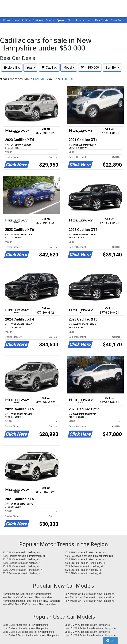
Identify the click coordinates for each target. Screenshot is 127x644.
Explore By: (12, 68)
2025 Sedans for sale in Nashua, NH (22, 563)
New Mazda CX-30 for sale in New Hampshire (89, 597)
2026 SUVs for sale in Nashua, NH (21, 552)
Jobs (90, 20)
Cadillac (49, 67)
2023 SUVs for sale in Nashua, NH (83, 570)
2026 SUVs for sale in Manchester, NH (85, 552)
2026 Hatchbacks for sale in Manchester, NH (89, 556)
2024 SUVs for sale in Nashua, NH (21, 566)
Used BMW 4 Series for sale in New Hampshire (90, 635)
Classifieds (117, 20)
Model (69, 68)
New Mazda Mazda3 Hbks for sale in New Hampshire (31, 601)
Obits (71, 20)
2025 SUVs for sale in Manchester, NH (85, 559)
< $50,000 (90, 67)
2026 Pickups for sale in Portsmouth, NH (25, 556)
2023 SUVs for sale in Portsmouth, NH (23, 570)
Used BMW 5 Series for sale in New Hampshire (28, 632)
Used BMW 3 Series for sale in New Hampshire (90, 628)
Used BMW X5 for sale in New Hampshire (25, 625)
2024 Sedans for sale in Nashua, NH (84, 566)
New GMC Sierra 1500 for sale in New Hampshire (30, 604)
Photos (81, 20)
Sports (50, 20)
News (16, 20)
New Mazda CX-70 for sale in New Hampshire (89, 601)
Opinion (61, 20)
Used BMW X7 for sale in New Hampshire (87, 632)
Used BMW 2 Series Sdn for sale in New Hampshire (31, 635)
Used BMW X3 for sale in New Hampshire (87, 625)
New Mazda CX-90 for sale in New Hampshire (28, 597)
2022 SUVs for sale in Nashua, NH (83, 573)
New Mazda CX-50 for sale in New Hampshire (89, 594)
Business (39, 20)
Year (31, 68)
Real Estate (102, 20)
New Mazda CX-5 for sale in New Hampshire (27, 594)
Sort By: (112, 68)
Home (7, 20)
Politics (26, 20)
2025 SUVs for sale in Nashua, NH (21, 559)
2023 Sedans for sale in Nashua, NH (22, 573)
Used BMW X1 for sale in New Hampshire (25, 628)
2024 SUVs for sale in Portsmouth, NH (85, 563)
